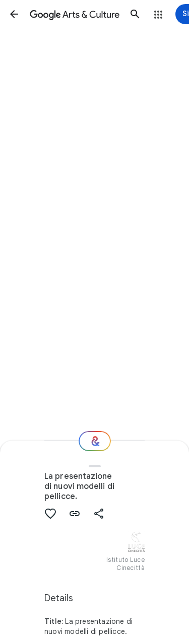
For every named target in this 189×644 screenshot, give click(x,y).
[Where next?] (95, 441)
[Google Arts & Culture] (75, 14)
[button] (14, 14)
